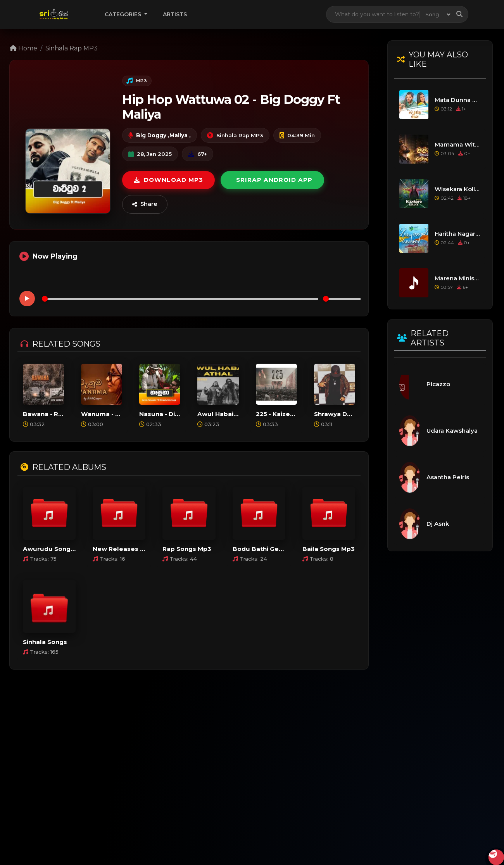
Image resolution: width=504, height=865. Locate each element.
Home (23, 48)
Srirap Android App (274, 180)
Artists (175, 14)
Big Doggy (151, 135)
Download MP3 (168, 180)
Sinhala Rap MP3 (72, 48)
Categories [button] (124, 14)
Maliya (179, 135)
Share (145, 204)
